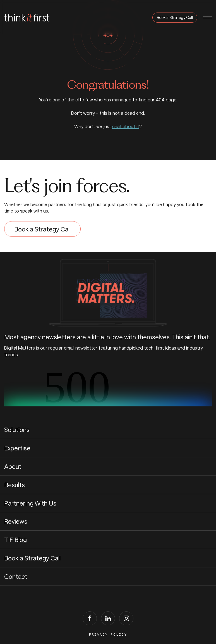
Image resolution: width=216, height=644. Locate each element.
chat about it (126, 126)
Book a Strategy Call (175, 17)
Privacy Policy (108, 635)
